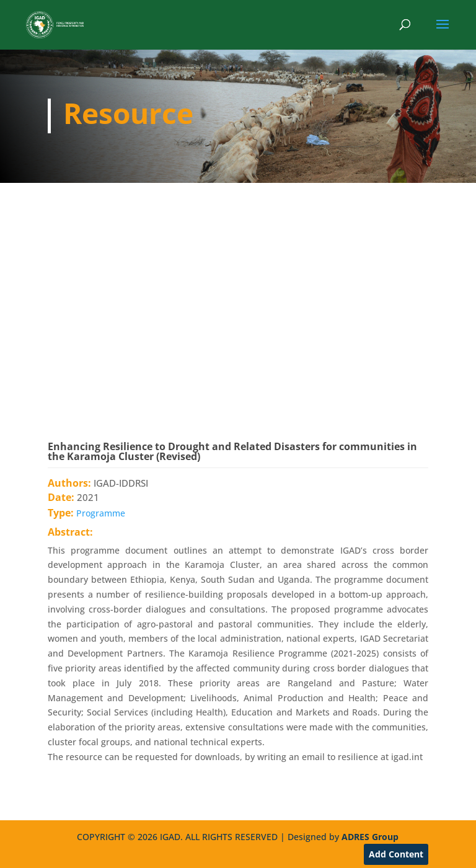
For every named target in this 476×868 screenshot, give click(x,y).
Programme (101, 513)
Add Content (396, 854)
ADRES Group (370, 837)
